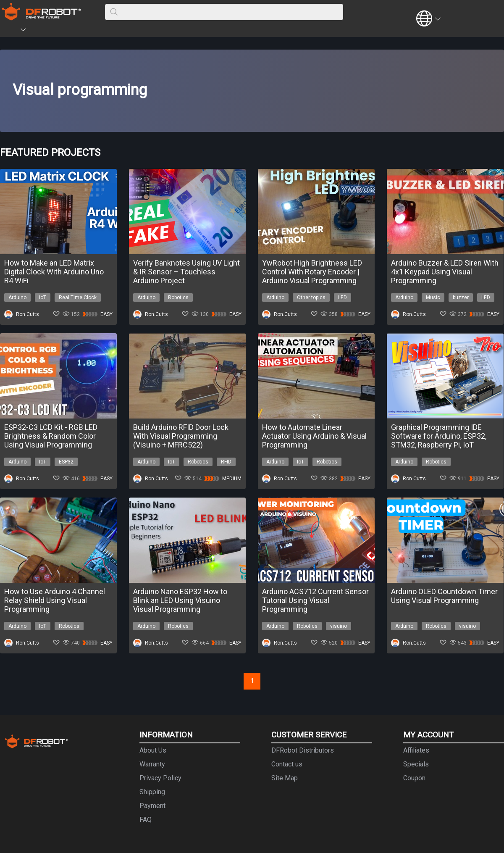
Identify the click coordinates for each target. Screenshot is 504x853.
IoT (43, 297)
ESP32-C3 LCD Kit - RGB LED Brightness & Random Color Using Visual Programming (51, 436)
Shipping (152, 792)
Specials (416, 764)
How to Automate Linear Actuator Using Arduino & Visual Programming (314, 436)
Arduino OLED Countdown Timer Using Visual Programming (444, 596)
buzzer (461, 297)
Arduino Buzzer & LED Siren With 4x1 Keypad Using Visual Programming (445, 272)
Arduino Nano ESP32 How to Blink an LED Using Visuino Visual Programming (180, 600)
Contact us (287, 764)
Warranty (152, 764)
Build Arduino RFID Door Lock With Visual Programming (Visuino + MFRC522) (181, 436)
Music (433, 297)
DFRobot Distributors (303, 750)
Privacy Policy (160, 778)
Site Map (285, 778)
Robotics (178, 297)
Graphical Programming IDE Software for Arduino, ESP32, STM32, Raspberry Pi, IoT (439, 436)
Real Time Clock (78, 297)
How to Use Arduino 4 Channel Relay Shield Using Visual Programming (55, 600)
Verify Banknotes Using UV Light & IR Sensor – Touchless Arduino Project (186, 272)
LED (343, 297)
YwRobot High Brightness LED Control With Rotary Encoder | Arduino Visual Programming (312, 272)
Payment (152, 806)
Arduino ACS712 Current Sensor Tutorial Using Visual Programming (315, 600)
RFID (226, 462)
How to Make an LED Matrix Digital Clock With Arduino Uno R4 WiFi (54, 272)
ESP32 (66, 462)
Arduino (17, 297)
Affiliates (416, 750)
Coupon (414, 778)
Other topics (311, 297)
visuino (339, 626)
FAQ (146, 820)
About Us (153, 750)
